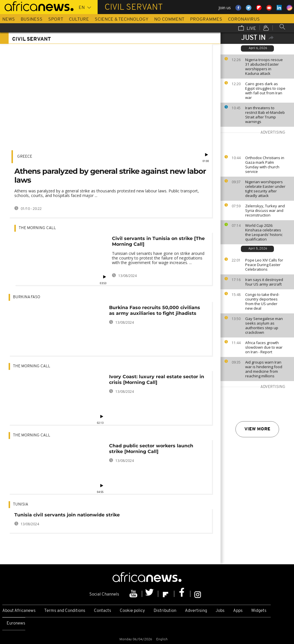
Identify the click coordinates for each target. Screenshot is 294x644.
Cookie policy (132, 611)
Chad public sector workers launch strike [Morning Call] (151, 449)
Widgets (259, 611)
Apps (238, 611)
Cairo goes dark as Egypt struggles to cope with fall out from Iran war (265, 91)
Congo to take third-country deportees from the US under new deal (262, 301)
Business (32, 19)
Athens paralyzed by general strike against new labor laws (110, 176)
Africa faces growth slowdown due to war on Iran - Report (264, 347)
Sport (56, 19)
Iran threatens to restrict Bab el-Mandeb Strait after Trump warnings (265, 115)
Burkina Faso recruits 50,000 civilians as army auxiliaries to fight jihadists (155, 310)
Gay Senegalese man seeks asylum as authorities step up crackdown (264, 325)
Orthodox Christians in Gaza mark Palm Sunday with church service (265, 165)
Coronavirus (244, 19)
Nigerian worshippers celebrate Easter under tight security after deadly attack (265, 189)
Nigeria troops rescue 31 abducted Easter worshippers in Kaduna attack (264, 67)
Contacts (102, 611)
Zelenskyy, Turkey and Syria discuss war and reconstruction (265, 210)
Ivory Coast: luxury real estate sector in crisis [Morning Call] (157, 379)
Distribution (165, 611)
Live (247, 28)
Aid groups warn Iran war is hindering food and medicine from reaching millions (264, 369)
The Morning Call (37, 228)
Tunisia (21, 505)
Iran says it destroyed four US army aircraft (264, 282)
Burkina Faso (27, 297)
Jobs (220, 611)
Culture (79, 19)
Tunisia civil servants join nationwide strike (67, 515)
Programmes (206, 19)
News (9, 19)
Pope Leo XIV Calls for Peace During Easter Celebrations (264, 265)
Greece (25, 157)
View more (257, 429)
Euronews (16, 623)
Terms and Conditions (65, 611)
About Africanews (19, 611)
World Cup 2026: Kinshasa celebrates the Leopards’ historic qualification (264, 232)
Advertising (196, 611)
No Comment (169, 19)
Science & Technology (122, 19)
